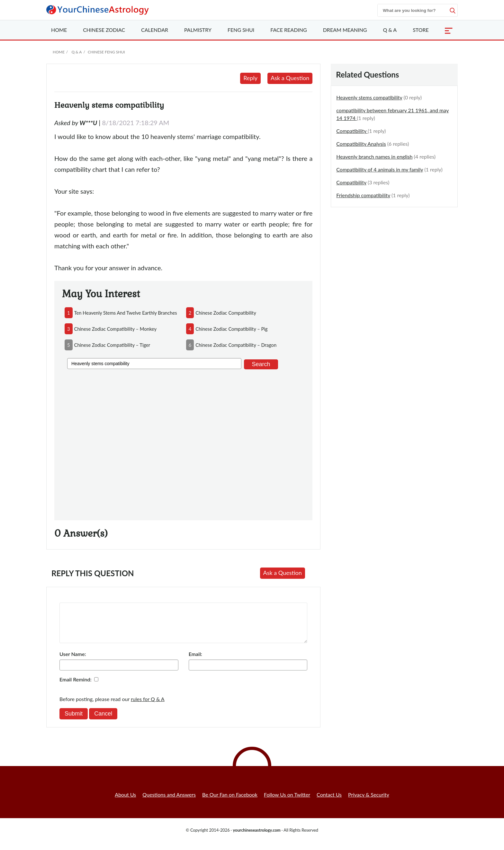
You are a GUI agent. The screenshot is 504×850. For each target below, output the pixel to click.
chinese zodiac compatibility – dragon (236, 345)
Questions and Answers (169, 802)
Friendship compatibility (363, 195)
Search (261, 364)
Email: (195, 662)
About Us (125, 802)
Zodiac (104, 30)
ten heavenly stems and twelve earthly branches (126, 313)
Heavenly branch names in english (374, 157)
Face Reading (288, 30)
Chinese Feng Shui (106, 52)
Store (421, 30)
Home (59, 30)
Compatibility (352, 131)
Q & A (390, 30)
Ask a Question (290, 78)
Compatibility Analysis (361, 144)
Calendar (155, 30)
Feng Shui (241, 30)
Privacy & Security (369, 802)
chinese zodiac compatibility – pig (231, 329)
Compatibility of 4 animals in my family (380, 169)
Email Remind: (76, 687)
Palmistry (198, 30)
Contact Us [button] (329, 802)
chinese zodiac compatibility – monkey (115, 329)
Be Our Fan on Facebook (230, 802)
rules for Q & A (148, 707)
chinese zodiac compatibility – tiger (112, 345)
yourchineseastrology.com (256, 838)
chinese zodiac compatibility (226, 313)
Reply (250, 78)
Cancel (103, 721)
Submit (74, 721)
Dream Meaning (345, 30)
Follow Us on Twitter (287, 802)
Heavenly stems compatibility (369, 97)
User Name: (73, 662)
